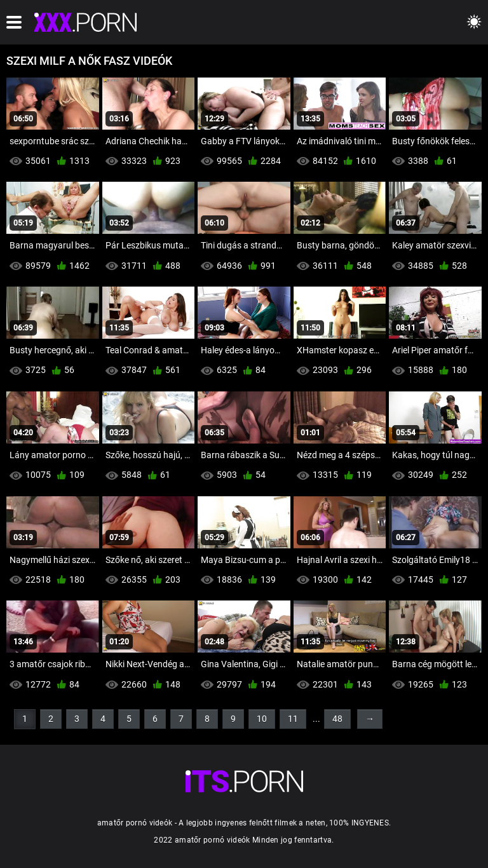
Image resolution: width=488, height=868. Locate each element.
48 (337, 719)
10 (262, 719)
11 (293, 719)
